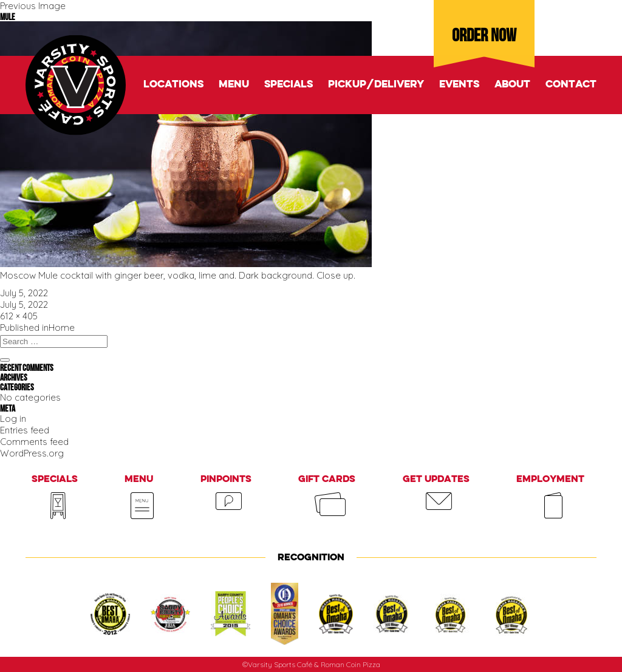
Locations (173, 85)
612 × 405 (19, 316)
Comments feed (34, 442)
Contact (571, 85)
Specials (289, 85)
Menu (234, 85)
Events (459, 85)
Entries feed (25, 430)
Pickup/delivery (376, 85)
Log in (13, 419)
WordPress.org (32, 453)
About (512, 85)
